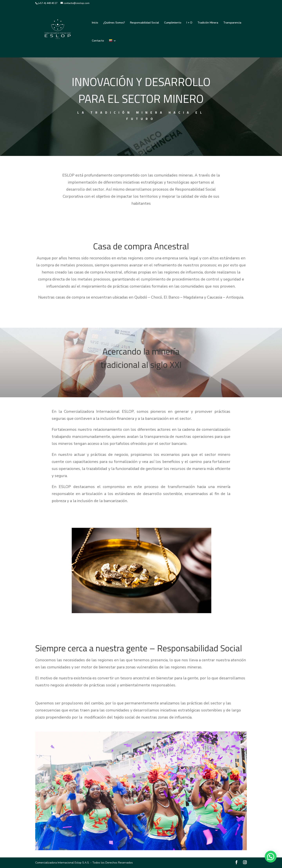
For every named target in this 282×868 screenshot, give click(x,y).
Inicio (95, 23)
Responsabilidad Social (145, 23)
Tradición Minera (208, 23)
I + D (189, 23)
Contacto (98, 41)
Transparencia (232, 23)
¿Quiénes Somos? (114, 23)
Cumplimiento (173, 23)
